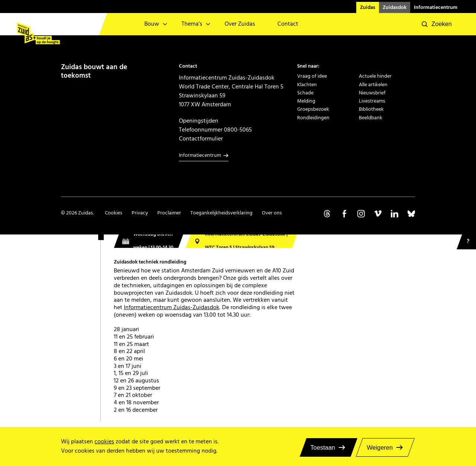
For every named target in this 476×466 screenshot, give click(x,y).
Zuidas (368, 7)
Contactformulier (201, 139)
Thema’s (192, 24)
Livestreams (372, 101)
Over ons (272, 213)
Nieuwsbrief (372, 93)
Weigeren (380, 447)
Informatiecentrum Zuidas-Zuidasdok (172, 308)
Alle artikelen (373, 85)
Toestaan (323, 447)
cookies (104, 442)
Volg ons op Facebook (344, 214)
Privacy (140, 213)
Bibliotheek (371, 109)
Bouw (152, 24)
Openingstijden (199, 121)
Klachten (307, 85)
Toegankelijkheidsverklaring (221, 213)
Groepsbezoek (313, 109)
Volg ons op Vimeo (378, 214)
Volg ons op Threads (328, 214)
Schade (305, 93)
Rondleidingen (313, 118)
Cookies (114, 213)
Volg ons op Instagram (361, 214)
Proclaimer (169, 213)
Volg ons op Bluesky (411, 214)
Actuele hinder (375, 76)
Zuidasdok (395, 7)
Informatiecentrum (436, 7)
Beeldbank (371, 118)
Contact (288, 24)
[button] (437, 24)
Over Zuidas (240, 24)
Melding (306, 101)
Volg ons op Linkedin (395, 214)
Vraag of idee (312, 76)
